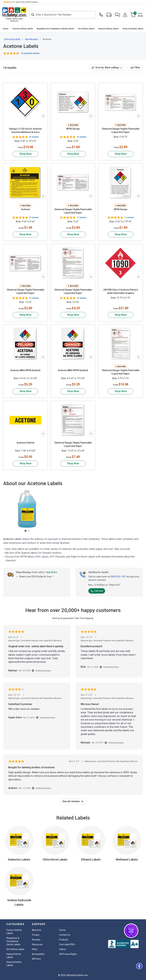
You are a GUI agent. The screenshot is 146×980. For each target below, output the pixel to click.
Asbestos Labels (19, 859)
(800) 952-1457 (118, 577)
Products (64, 940)
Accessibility (38, 954)
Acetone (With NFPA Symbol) (73, 370)
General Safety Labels (133, 29)
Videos (63, 949)
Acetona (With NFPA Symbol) (25, 370)
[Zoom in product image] (43, 116)
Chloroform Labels (55, 859)
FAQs (35, 949)
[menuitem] (6, 29)
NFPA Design (73, 129)
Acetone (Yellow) (25, 443)
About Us (37, 930)
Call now (97, 591)
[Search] (62, 15)
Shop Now (25, 154)
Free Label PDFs (67, 944)
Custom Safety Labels (23, 29)
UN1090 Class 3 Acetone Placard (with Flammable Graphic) (121, 291)
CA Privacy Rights (68, 954)
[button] (117, 15)
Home (6, 29)
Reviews (36, 940)
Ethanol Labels (91, 859)
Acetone (25, 209)
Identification (32, 39)
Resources (37, 944)
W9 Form (36, 959)
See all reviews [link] (73, 801)
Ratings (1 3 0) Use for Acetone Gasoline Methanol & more (25, 130)
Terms (62, 930)
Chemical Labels (12, 39)
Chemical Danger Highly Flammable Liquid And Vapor (121, 130)
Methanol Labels (127, 859)
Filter (135, 68)
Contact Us (65, 935)
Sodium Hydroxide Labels (19, 902)
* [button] (53, 577)
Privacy (36, 935)
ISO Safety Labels (86, 29)
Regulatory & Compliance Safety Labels (55, 29)
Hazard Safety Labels (108, 29)
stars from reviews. (25, 2)
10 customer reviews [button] (30, 53)
